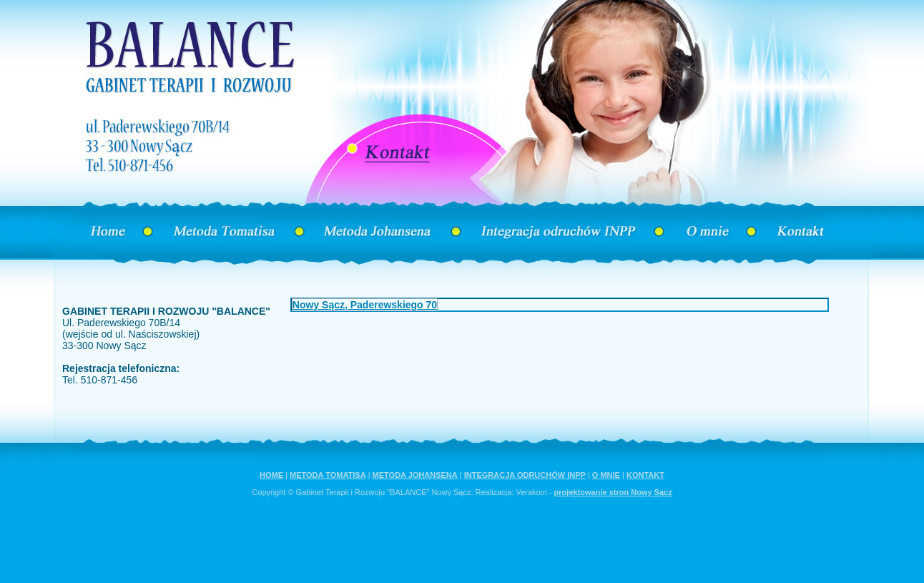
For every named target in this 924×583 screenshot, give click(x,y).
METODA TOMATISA (328, 475)
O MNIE (606, 475)
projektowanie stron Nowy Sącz (613, 492)
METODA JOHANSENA (415, 475)
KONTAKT (645, 475)
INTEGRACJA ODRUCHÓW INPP (525, 475)
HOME (271, 475)
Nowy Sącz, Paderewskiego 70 (365, 305)
